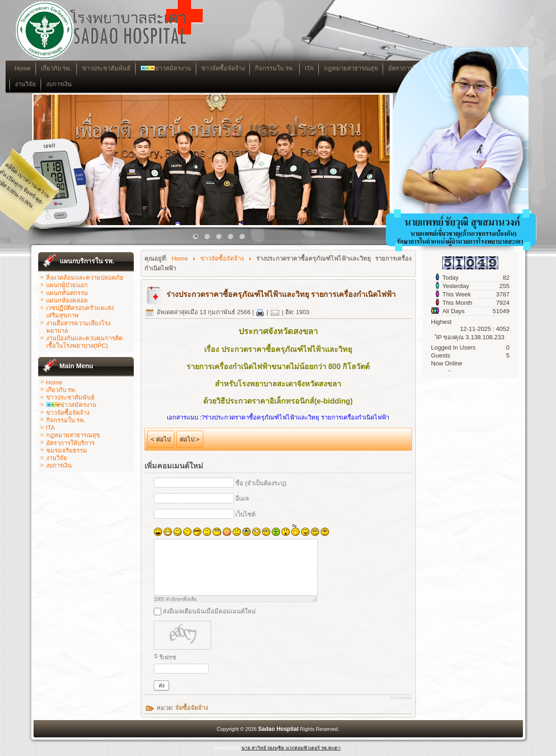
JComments (400, 698)
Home (48, 68)
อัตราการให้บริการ (70, 443)
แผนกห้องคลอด (67, 300)
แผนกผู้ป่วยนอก (67, 285)
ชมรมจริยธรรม (67, 450)
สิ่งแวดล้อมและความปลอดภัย (85, 278)
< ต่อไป (161, 439)
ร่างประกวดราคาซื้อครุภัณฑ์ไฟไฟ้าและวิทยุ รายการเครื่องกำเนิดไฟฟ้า (281, 294)
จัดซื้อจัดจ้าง (192, 708)
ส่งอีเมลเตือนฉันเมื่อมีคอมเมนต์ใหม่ (209, 611)
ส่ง (161, 686)
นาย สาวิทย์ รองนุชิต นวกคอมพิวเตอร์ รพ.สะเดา (291, 748)
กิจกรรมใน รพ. (300, 68)
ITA (335, 68)
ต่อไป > (190, 439)
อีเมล (242, 498)
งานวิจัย (51, 84)
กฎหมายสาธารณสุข (73, 435)
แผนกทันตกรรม (67, 293)
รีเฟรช (168, 657)
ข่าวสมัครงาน (191, 68)
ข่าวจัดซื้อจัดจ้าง (248, 68)
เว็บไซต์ (245, 514)
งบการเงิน (85, 84)
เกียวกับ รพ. (82, 68)
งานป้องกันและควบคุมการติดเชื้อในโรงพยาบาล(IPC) (84, 342)
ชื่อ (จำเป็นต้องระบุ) (261, 483)
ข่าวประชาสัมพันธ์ (131, 68)
